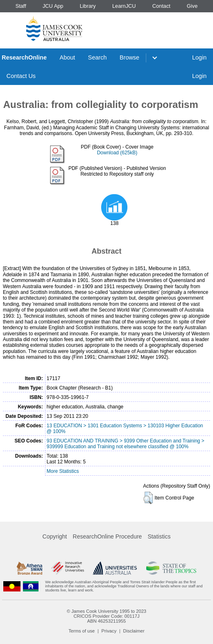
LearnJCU (124, 6)
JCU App (53, 6)
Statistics (159, 536)
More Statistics (63, 471)
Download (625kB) (117, 153)
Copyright (55, 536)
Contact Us (21, 76)
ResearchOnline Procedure (108, 536)
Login (199, 57)
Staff (21, 6)
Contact (161, 6)
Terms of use (82, 631)
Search (97, 57)
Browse (129, 57)
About (68, 57)
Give (192, 6)
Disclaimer (134, 631)
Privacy (109, 631)
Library (88, 6)
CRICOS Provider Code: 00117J (106, 616)
